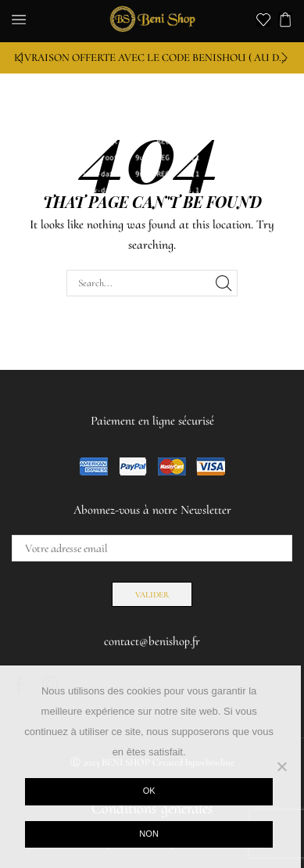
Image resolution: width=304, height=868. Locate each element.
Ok (149, 791)
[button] (20, 58)
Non (149, 834)
